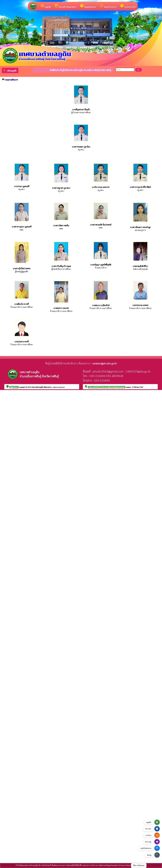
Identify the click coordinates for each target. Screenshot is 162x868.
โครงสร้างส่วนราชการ (65, 6)
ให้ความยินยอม (139, 865)
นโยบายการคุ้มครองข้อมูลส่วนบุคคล (113, 387)
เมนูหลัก (46, 6)
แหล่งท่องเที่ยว (128, 6)
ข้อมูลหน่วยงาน (88, 6)
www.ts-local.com (59, 387)
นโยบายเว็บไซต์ (94, 387)
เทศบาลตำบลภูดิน (38, 387)
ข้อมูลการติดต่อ (108, 6)
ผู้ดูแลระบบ (14, 387)
